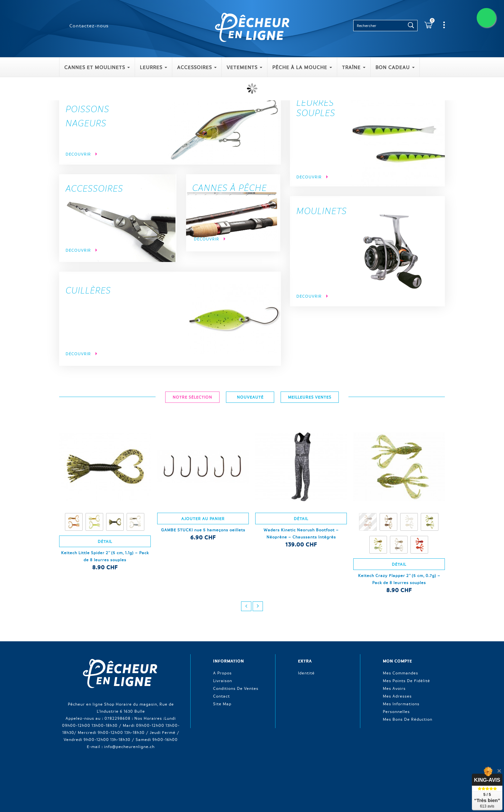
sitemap (380, 777)
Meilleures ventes (211, 777)
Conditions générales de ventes (308, 777)
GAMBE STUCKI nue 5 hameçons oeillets (203, 530)
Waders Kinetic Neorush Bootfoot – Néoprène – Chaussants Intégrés (301, 533)
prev (246, 606)
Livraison (223, 679)
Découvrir (79, 154)
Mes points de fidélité (406, 679)
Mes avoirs (394, 687)
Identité (306, 672)
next (258, 606)
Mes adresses (397, 695)
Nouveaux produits (167, 777)
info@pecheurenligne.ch (129, 745)
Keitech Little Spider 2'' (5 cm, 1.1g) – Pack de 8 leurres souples (105, 556)
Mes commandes (401, 672)
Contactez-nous (89, 25)
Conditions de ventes (236, 687)
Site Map (222, 702)
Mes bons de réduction (408, 718)
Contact (221, 695)
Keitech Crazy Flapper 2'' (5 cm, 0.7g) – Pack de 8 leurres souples (399, 579)
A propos (222, 672)
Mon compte (397, 661)
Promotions (130, 777)
